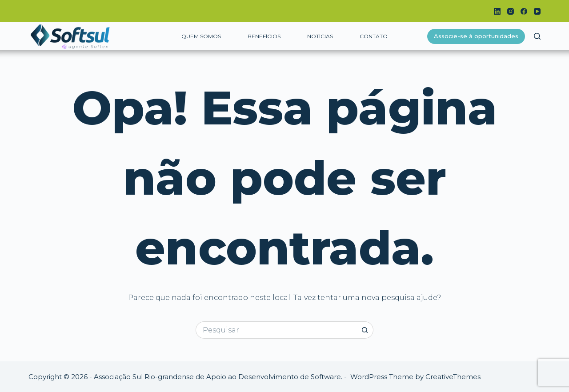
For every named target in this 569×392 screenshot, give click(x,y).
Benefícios (264, 36)
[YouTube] (537, 11)
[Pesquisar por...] (276, 330)
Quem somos (201, 36)
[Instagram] (511, 11)
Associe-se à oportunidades (476, 36)
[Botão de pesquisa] (365, 330)
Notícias (320, 36)
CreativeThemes (453, 377)
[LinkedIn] (497, 11)
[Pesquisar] (537, 36)
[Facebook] (524, 11)
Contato (374, 36)
